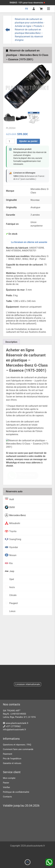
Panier (6, 783)
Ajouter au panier (28, 141)
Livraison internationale (28, 684)
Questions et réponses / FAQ (17, 745)
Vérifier (6, 787)
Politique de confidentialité (16, 792)
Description (11, 342)
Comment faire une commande (18, 749)
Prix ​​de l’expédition (12, 759)
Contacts (7, 797)
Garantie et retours (12, 763)
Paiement (8, 754)
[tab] (11, 342)
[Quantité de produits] (10, 141)
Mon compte (9, 778)
